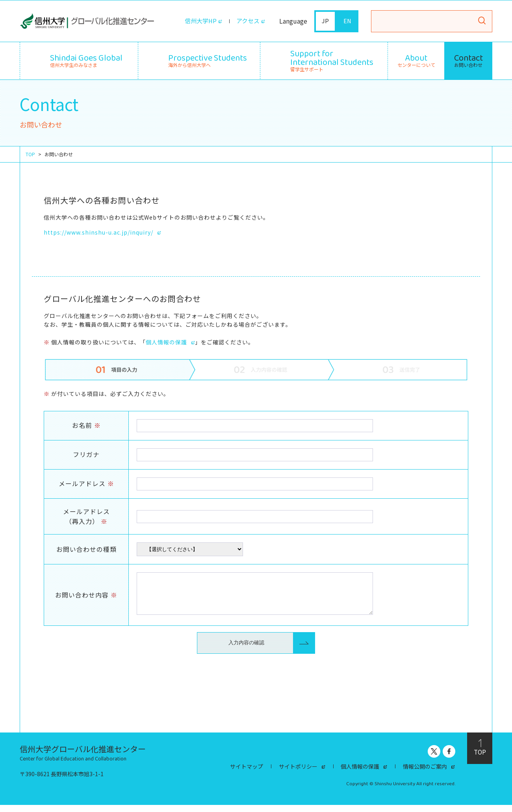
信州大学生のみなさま (86, 60)
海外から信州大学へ (208, 60)
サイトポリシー (298, 774)
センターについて (416, 61)
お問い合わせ (468, 61)
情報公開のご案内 (425, 774)
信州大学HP (198, 21)
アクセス (247, 21)
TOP (30, 154)
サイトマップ (247, 774)
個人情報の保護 (166, 342)
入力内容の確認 (246, 650)
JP (326, 21)
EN (348, 21)
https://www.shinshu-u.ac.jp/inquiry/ (98, 232)
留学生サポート (332, 60)
